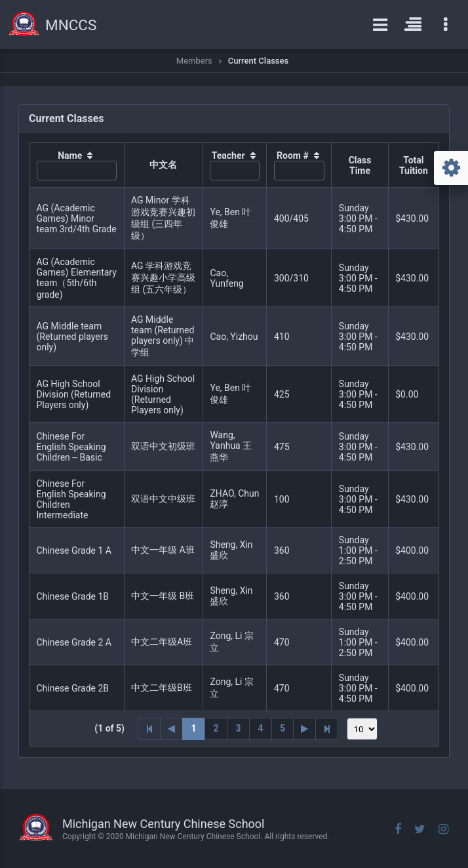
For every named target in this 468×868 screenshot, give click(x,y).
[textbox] (77, 171)
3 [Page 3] (238, 728)
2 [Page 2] (216, 728)
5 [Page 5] (283, 728)
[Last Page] (327, 729)
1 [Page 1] (193, 728)
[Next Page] (305, 729)
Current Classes (258, 61)
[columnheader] (77, 165)
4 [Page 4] (260, 728)
